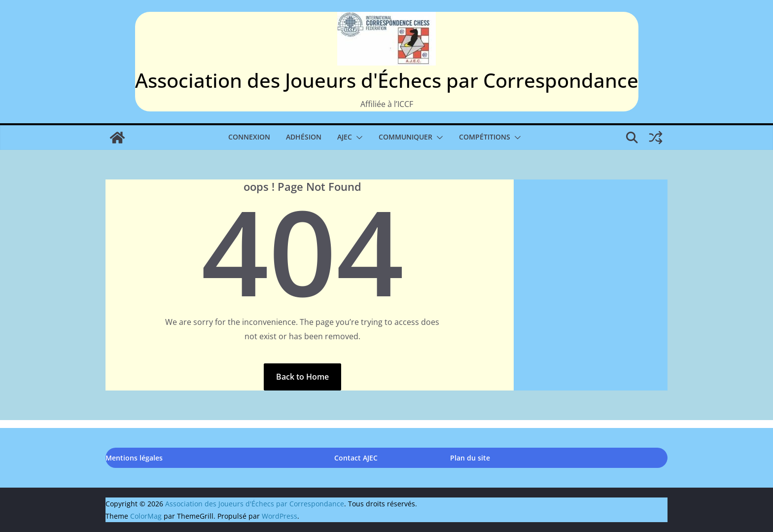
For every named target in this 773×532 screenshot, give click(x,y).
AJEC (345, 137)
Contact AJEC (356, 458)
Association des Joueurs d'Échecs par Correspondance (387, 80)
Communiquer (405, 137)
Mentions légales (134, 458)
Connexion (249, 137)
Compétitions (485, 137)
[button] (357, 138)
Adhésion (304, 137)
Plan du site (470, 458)
